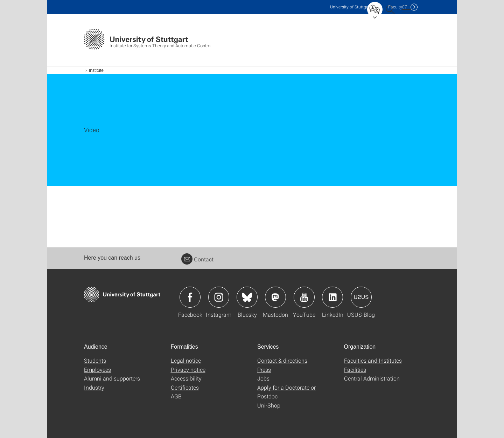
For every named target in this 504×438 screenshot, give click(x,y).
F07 (398, 7)
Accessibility (186, 378)
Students (95, 360)
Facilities (355, 369)
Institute (96, 70)
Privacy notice (188, 369)
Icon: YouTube (304, 297)
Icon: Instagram (219, 297)
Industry (94, 387)
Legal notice (186, 360)
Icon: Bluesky (247, 297)
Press (264, 369)
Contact (197, 259)
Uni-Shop (269, 405)
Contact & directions (282, 360)
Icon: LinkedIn (332, 297)
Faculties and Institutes (373, 360)
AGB (176, 396)
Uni (351, 7)
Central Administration (372, 378)
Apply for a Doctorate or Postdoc (286, 392)
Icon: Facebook (190, 297)
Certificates (185, 387)
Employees (97, 369)
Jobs (263, 378)
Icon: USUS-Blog (361, 297)
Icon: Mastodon (275, 297)
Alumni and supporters (112, 378)
